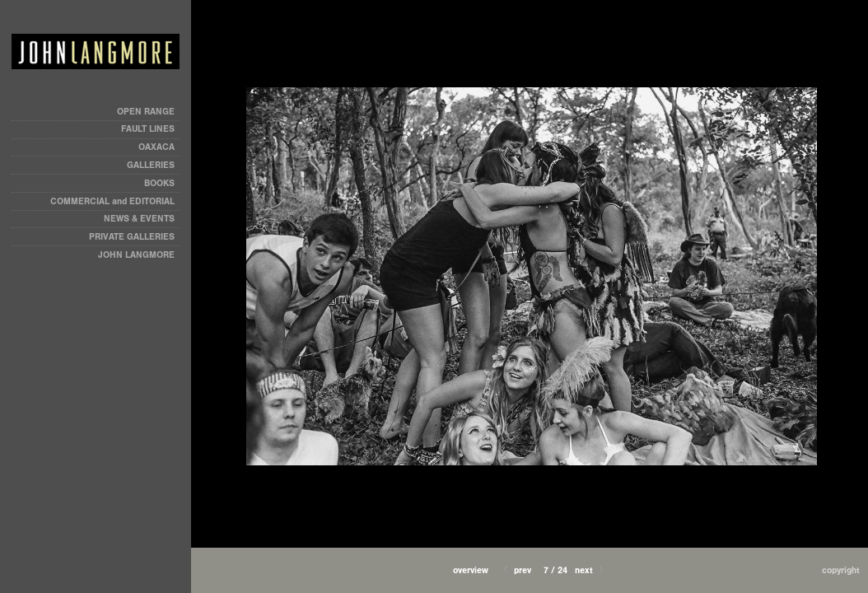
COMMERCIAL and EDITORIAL (112, 201)
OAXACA (156, 147)
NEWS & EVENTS (139, 219)
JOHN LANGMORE (136, 255)
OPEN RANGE (146, 112)
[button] (471, 570)
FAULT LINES (148, 129)
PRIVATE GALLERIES (132, 237)
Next (590, 570)
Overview (471, 570)
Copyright (841, 570)
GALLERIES (151, 165)
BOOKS (159, 183)
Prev (516, 570)
